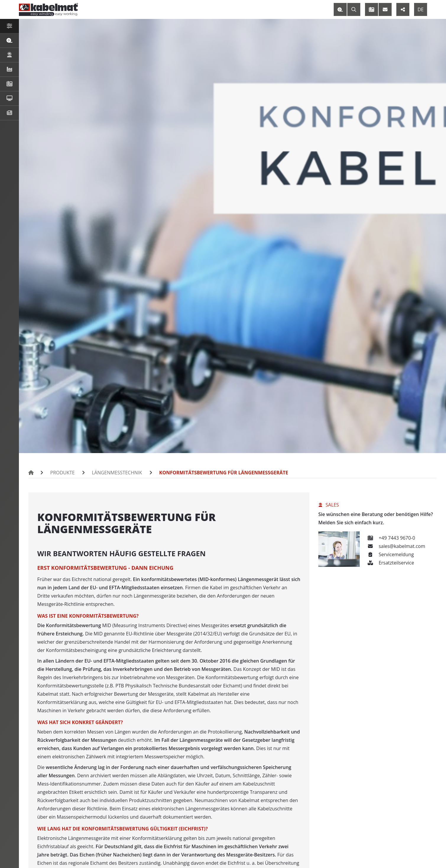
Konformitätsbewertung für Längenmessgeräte (212, 473)
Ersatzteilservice (390, 563)
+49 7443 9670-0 (390, 538)
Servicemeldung (390, 554)
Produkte (61, 473)
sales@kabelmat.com (395, 546)
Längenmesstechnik (113, 473)
